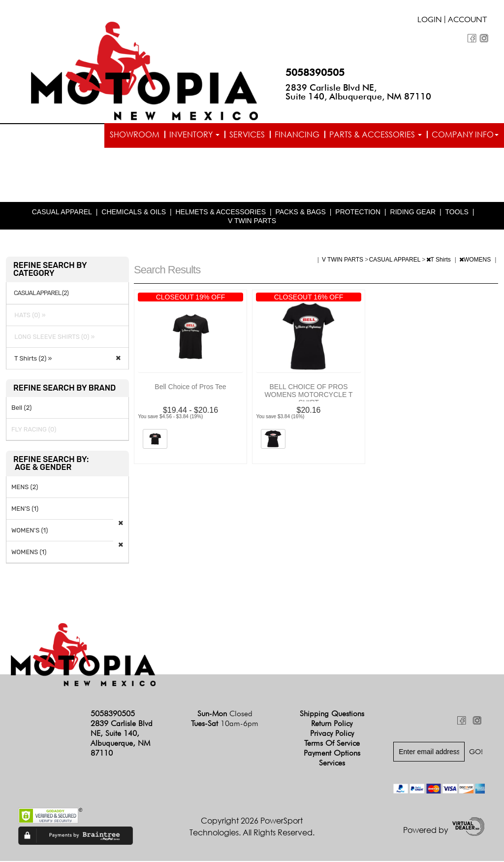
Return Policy (332, 724)
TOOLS (457, 213)
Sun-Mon (225, 714)
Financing (297, 134)
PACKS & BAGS (300, 213)
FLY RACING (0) (34, 430)
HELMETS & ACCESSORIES (220, 213)
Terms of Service (332, 744)
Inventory (194, 134)
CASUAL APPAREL (62, 213)
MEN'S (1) (25, 510)
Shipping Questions (332, 714)
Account (468, 21)
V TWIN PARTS (252, 222)
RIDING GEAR (413, 213)
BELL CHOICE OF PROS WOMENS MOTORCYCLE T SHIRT (308, 396)
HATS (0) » (29, 316)
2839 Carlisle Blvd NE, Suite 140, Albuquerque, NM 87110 (358, 92)
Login (430, 21)
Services (247, 134)
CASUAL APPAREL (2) (41, 294)
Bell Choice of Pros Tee (190, 388)
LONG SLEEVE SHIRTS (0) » (53, 338)
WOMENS (476, 261)
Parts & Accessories (376, 134)
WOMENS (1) (29, 553)
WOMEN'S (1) (30, 531)
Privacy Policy (332, 734)
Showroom (135, 134)
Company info (465, 134)
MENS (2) (25, 488)
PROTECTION (358, 213)
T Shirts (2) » (32, 359)
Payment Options (332, 754)
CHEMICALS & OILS (134, 213)
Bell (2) (22, 409)
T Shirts (439, 261)
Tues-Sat (225, 724)
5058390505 (315, 72)
